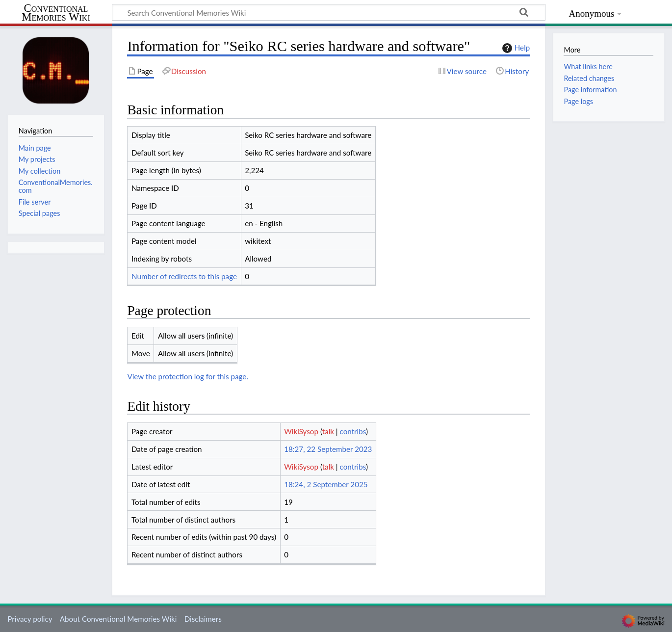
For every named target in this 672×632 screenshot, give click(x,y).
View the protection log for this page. (188, 376)
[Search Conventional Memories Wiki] (329, 12)
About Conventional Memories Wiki (118, 619)
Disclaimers (203, 619)
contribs (353, 431)
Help (515, 48)
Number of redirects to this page (184, 276)
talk (328, 431)
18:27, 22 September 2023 (328, 449)
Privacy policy (30, 619)
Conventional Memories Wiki (56, 13)
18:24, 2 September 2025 (326, 484)
